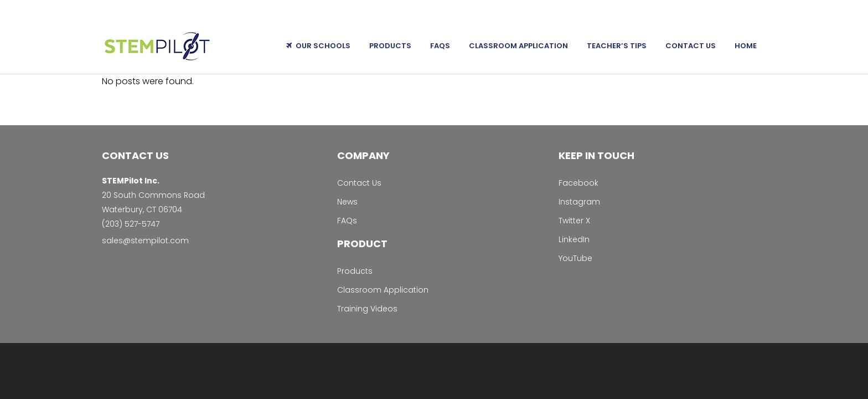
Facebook (578, 183)
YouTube (575, 258)
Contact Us (359, 183)
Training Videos (367, 309)
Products (355, 271)
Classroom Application (383, 290)
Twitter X (574, 221)
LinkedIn (574, 239)
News (347, 202)
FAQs (347, 221)
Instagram (579, 202)
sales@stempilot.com (145, 241)
